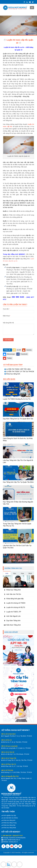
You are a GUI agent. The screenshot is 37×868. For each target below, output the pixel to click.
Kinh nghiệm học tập (10, 815)
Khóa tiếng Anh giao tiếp (15, 599)
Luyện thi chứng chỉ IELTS (16, 607)
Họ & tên (18, 310)
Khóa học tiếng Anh (13, 374)
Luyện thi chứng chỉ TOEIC (16, 603)
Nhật (30, 573)
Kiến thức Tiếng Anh (14, 625)
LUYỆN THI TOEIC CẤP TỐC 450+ (19, 369)
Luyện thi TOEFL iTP (14, 612)
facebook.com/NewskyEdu (17, 838)
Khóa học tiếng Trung (10, 823)
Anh (7, 573)
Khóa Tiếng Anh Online (15, 585)
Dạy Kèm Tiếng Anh (13, 621)
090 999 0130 (7, 836)
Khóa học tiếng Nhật (10, 828)
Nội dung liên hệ (18, 324)
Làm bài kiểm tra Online (11, 818)
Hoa (22, 573)
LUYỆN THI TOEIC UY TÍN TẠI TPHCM (20, 372)
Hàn (15, 573)
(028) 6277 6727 (18, 836)
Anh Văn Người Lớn (13, 616)
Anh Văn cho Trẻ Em (14, 594)
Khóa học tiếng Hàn (9, 825)
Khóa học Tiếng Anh (14, 590)
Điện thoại (18, 317)
